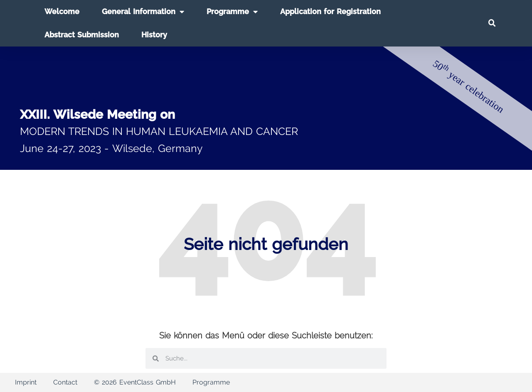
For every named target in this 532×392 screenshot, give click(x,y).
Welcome (62, 11)
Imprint (26, 382)
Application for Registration (330, 11)
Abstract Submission (82, 35)
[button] (492, 23)
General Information (143, 12)
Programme (232, 12)
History (154, 35)
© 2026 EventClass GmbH (135, 382)
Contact (65, 382)
